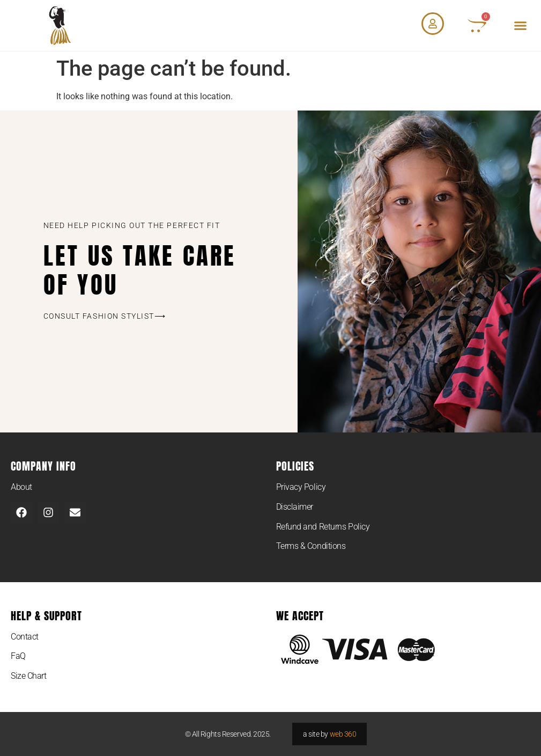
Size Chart (29, 676)
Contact (25, 637)
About (21, 487)
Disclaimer (295, 507)
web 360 (343, 734)
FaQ (18, 656)
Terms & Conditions (311, 546)
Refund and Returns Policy (323, 527)
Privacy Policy (301, 487)
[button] (520, 26)
